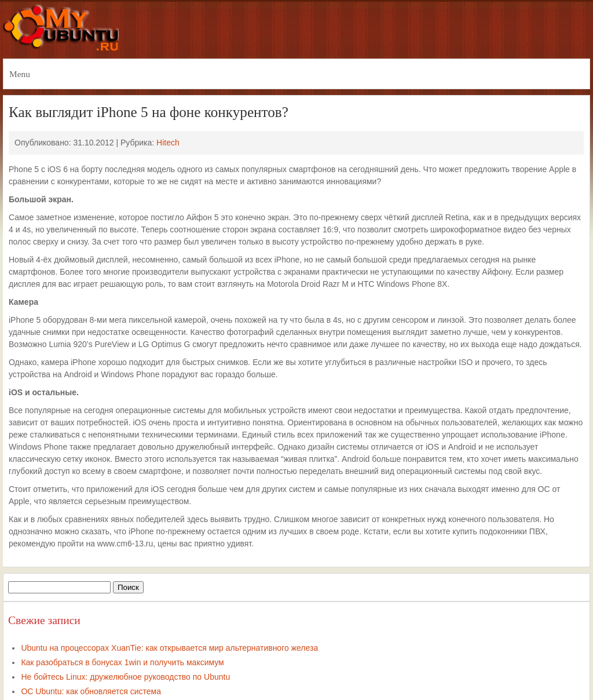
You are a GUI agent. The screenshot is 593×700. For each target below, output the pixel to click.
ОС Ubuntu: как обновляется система (91, 691)
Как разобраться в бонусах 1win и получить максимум (122, 662)
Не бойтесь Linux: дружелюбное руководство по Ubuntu (125, 677)
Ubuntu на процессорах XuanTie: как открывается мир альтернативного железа (169, 648)
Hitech (168, 143)
